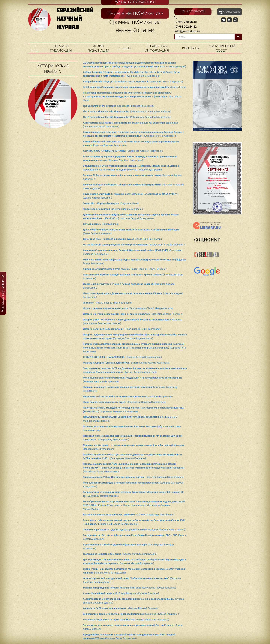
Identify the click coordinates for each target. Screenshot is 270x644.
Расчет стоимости (193, 11)
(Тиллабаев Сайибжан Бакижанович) (134, 530)
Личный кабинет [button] (230, 12)
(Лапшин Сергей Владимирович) (123, 357)
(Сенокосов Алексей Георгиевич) (123, 151)
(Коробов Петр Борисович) (135, 348)
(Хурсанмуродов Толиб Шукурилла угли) (128, 308)
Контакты (191, 48)
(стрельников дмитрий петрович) (107, 303)
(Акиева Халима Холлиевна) (126, 363)
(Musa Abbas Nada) (132, 96)
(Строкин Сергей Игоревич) (126, 269)
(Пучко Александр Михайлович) (129, 515)
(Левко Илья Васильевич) (123, 239)
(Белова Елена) (101, 224)
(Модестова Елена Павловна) (133, 314)
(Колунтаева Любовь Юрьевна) (130, 588)
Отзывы (125, 48)
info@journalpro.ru (187, 31)
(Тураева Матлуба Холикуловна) (120, 554)
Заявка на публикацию (135, 13)
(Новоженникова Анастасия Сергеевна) (126, 620)
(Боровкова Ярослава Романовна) (119, 106)
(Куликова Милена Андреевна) (133, 81)
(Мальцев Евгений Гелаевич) (121, 608)
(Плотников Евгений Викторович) (122, 329)
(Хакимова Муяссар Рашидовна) (132, 614)
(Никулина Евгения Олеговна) (121, 593)
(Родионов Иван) (111, 203)
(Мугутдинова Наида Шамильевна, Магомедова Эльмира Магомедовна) (134, 505)
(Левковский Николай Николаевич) (124, 402)
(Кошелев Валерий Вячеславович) (133, 477)
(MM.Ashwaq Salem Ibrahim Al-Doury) (127, 111)
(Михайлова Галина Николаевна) (134, 468)
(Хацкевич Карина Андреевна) (114, 209)
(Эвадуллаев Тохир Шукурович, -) (134, 245)
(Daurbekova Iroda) (134, 87)
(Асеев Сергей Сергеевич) (128, 396)
